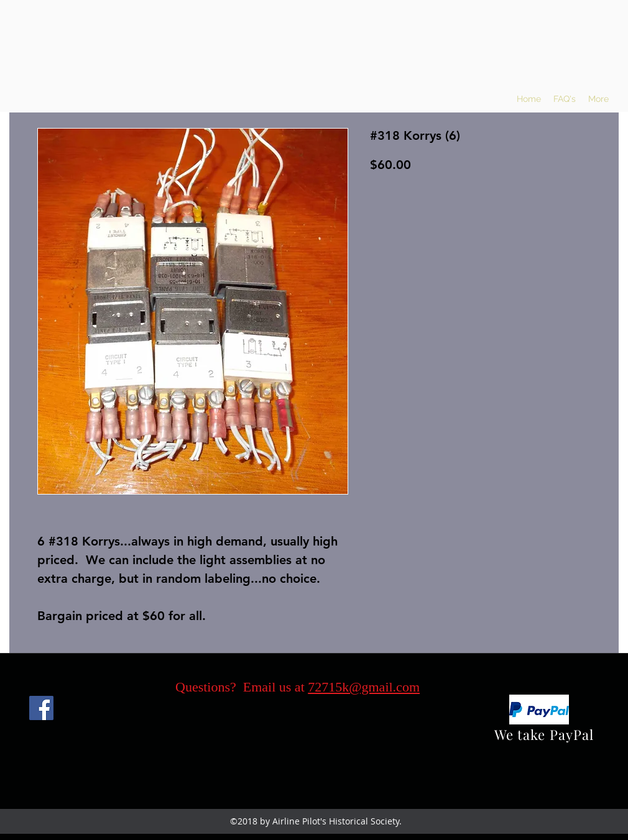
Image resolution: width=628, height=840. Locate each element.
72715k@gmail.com (364, 687)
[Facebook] (41, 708)
